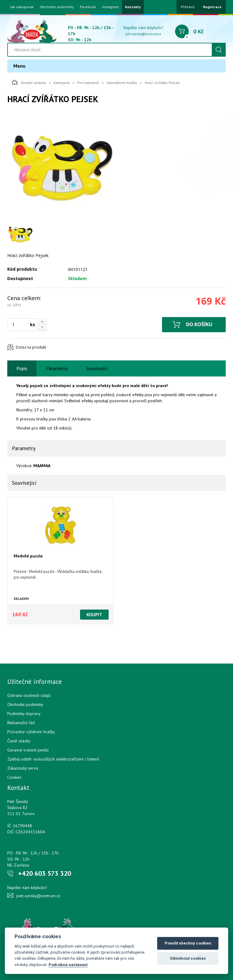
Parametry (57, 368)
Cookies (14, 777)
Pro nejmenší (88, 83)
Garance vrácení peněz (28, 750)
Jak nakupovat (22, 7)
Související (97, 368)
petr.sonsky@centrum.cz (143, 34)
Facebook (88, 7)
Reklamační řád (21, 723)
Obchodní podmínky (57, 7)
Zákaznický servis (23, 768)
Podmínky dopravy (24, 714)
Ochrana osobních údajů (29, 695)
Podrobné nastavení (68, 965)
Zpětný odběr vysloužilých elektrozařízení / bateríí (53, 759)
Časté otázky (19, 741)
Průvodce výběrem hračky (31, 732)
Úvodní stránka (29, 82)
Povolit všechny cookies (188, 943)
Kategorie (62, 83)
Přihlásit (188, 7)
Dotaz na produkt (31, 347)
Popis (22, 368)
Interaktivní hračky (122, 83)
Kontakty (133, 7)
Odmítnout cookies (188, 958)
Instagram (110, 7)
